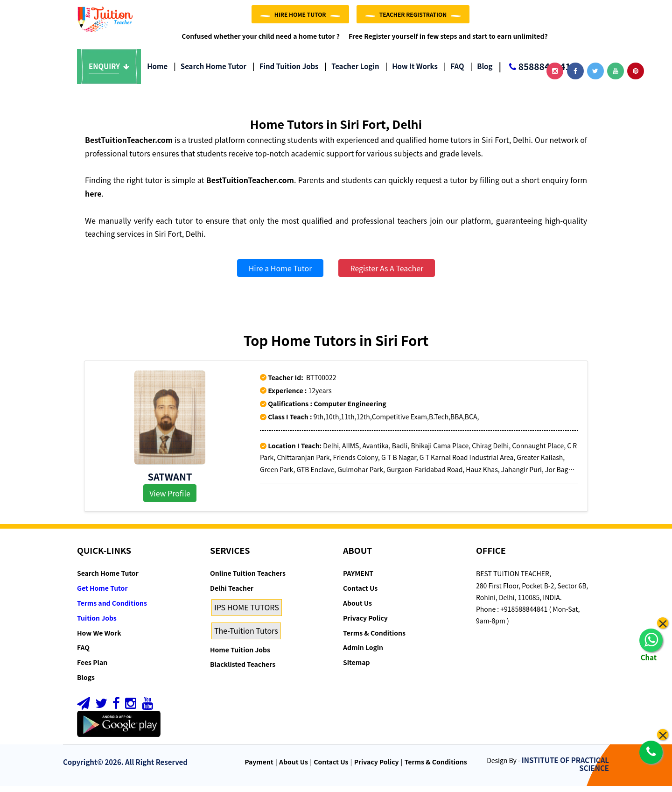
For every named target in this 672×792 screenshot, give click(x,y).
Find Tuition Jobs (285, 72)
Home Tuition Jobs (240, 655)
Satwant (170, 482)
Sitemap (356, 668)
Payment (259, 768)
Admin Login (363, 653)
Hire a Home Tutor (280, 274)
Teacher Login (352, 72)
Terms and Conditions (112, 609)
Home (157, 72)
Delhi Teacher (232, 594)
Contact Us (360, 594)
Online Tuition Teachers (248, 579)
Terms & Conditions (374, 638)
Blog (482, 72)
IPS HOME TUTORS (247, 613)
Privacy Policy (365, 624)
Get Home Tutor (102, 594)
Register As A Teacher (387, 274)
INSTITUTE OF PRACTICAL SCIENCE (565, 770)
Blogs (86, 683)
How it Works (412, 72)
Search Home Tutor (210, 72)
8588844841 (534, 73)
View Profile (170, 499)
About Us (357, 609)
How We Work (99, 638)
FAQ (454, 72)
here (93, 199)
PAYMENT (358, 579)
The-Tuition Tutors (246, 636)
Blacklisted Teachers (243, 670)
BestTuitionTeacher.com (129, 146)
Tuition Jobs (97, 624)
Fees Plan (92, 668)
